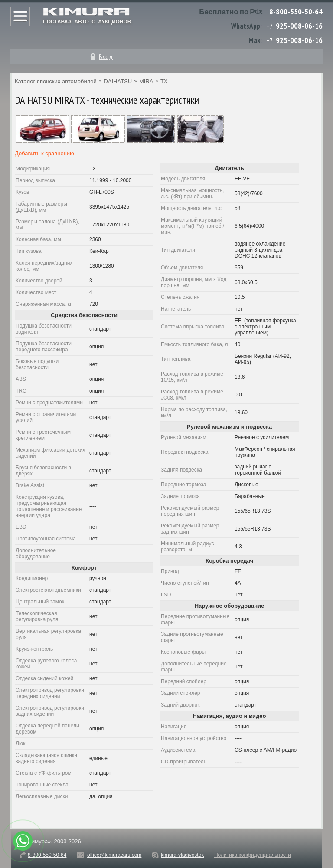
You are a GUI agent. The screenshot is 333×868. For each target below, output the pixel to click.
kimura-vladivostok (182, 855)
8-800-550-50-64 (296, 11)
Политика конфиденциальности (253, 855)
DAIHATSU (118, 81)
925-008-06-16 (299, 26)
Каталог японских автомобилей (56, 81)
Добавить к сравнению (44, 153)
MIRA (146, 81)
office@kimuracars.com (114, 855)
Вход (106, 56)
